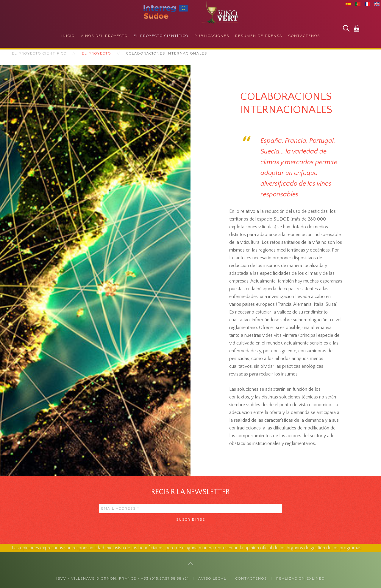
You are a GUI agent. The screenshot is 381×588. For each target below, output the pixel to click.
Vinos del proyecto (104, 36)
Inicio (68, 36)
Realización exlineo (300, 578)
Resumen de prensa (259, 36)
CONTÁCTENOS (251, 578)
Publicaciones (212, 36)
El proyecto (96, 53)
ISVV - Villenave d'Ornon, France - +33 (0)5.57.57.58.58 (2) (123, 578)
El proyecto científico (161, 36)
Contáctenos (304, 36)
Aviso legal (212, 578)
